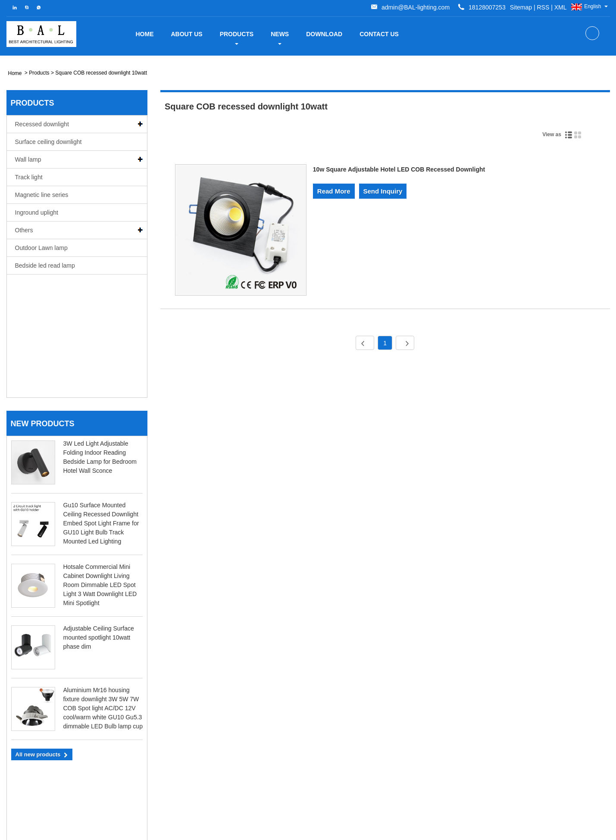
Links (528, 830)
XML (417, 7)
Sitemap (378, 7)
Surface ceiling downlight (48, 142)
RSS (400, 7)
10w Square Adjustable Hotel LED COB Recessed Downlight (399, 169)
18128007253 (62, 771)
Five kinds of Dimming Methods (502, 715)
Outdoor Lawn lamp (41, 248)
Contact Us (379, 34)
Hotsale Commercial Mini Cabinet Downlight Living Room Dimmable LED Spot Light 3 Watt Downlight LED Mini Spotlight (100, 462)
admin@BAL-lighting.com (472, 7)
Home (145, 34)
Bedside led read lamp (45, 265)
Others (24, 230)
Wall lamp (28, 159)
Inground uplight (37, 212)
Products (237, 38)
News (280, 38)
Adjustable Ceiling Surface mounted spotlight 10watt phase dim (99, 515)
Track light (29, 177)
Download (324, 34)
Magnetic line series (42, 195)
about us (187, 34)
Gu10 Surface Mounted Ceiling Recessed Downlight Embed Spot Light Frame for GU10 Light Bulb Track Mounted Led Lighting (101, 400)
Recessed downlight (42, 124)
